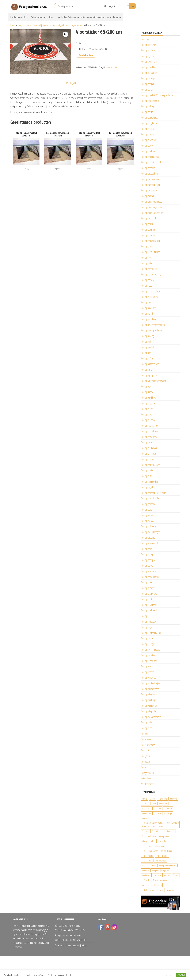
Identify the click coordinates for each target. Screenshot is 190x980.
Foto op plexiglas (148, 459)
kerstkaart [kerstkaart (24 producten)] (167, 875)
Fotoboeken (146, 739)
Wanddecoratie (147, 784)
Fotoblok (145, 734)
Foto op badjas (147, 84)
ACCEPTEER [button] (181, 975)
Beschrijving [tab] (71, 83)
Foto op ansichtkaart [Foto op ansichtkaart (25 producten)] (149, 836)
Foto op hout (146, 286)
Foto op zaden (147, 722)
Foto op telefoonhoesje (151, 633)
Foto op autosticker (149, 73)
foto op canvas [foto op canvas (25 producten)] (164, 836)
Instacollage (146, 778)
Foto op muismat (148, 420)
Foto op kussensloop (150, 364)
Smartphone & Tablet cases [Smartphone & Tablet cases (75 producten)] (152, 885)
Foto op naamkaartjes (150, 426)
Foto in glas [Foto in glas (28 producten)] (168, 813)
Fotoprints (145, 767)
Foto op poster (147, 470)
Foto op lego (146, 386)
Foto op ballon (147, 89)
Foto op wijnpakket (149, 711)
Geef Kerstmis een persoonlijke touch (71, 945)
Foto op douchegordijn (151, 241)
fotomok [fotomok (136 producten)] (155, 831)
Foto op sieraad (148, 521)
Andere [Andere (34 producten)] (152, 799)
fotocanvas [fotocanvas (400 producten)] (157, 808)
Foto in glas (146, 39)
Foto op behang (147, 106)
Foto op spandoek (149, 571)
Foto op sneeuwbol (149, 543)
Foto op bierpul (147, 134)
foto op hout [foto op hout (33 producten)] (159, 846)
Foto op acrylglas (148, 50)
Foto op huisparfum (149, 297)
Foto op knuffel (147, 347)
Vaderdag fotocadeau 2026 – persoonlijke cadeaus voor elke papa (89, 17)
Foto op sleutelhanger (150, 532)
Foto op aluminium (149, 61)
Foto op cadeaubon (149, 174)
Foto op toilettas (148, 655)
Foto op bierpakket (149, 129)
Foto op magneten (149, 403)
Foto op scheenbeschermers (153, 493)
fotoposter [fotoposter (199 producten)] (146, 870)
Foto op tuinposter (149, 661)
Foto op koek (146, 353)
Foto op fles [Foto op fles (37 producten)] (162, 841)
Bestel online (86, 55)
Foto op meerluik (148, 409)
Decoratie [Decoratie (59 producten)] (145, 804)
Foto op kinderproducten (152, 330)
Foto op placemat (148, 454)
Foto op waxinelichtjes (150, 683)
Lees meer (170, 975)
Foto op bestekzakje (149, 117)
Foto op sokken (147, 566)
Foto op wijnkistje (148, 700)
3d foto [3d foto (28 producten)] (144, 799)
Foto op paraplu (148, 442)
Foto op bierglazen (149, 123)
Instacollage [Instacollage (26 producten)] (157, 875)
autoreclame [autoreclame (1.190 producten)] (162, 799)
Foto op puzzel (147, 476)
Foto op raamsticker (149, 482)
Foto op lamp (146, 370)
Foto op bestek (147, 112)
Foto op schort (147, 510)
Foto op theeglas (148, 644)
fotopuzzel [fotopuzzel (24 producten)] (165, 870)
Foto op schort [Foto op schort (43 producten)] (147, 861)
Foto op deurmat (148, 230)
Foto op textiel (147, 638)
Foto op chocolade (149, 218)
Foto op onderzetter (149, 437)
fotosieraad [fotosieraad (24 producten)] (146, 875)
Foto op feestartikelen (150, 252)
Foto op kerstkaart (149, 319)
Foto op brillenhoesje (150, 157)
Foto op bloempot (149, 140)
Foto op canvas (147, 196)
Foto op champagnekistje (152, 207)
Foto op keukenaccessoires (153, 325)
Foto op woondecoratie (151, 717)
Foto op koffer (147, 358)
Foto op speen (147, 582)
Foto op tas (146, 616)
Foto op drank (147, 246)
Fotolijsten (145, 756)
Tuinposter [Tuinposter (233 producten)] (170, 890)
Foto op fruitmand (148, 263)
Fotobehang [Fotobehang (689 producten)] (163, 804)
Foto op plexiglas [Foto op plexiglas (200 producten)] (162, 856)
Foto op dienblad (148, 235)
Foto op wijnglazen (149, 694)
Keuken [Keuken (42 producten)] (176, 875)
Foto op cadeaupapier (150, 185)
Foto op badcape (148, 78)
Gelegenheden (38, 17)
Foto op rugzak (147, 487)
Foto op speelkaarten (150, 577)
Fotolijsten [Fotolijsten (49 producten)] (146, 831)
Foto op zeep (146, 728)
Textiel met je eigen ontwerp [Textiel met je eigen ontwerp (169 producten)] (153, 890)
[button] (65, 34)
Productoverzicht (18, 17)
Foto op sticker (147, 588)
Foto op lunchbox (148, 398)
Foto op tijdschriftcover (151, 650)
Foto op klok (146, 342)
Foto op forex (147, 258)
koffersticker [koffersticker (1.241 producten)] (146, 880)
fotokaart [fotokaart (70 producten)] (145, 818)
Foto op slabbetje (148, 526)
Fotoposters (146, 762)
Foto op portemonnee (150, 465)
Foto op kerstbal (148, 314)
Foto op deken (147, 224)
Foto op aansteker (149, 45)
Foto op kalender (148, 308)
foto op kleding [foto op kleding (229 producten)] (166, 851)
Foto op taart (146, 599)
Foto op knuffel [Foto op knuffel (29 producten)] (147, 856)
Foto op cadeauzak (149, 190)
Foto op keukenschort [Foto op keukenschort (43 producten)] (150, 851)
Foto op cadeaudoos (150, 179)
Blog (51, 17)
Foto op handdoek (149, 269)
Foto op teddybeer (149, 622)
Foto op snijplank (148, 549)
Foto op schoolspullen (150, 498)
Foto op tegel (146, 627)
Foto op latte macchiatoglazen (153, 381)
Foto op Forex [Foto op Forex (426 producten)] (147, 846)
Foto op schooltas (149, 504)
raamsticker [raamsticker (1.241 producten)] (164, 880)
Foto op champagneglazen (152, 202)
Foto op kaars (147, 302)
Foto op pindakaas (149, 448)
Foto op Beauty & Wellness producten (157, 95)
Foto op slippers (148, 538)
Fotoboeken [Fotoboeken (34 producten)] (146, 808)
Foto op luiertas (148, 392)
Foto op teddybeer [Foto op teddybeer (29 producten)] (149, 865)
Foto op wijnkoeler (149, 706)
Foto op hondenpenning (151, 274)
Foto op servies (148, 515)
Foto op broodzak (148, 168)
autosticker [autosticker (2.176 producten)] (173, 799)
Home (13, 25)
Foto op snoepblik (149, 560)
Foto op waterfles (148, 678)
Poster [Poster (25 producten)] (155, 880)
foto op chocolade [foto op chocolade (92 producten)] (149, 841)
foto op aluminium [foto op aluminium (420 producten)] (168, 831)
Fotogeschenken (76, 25)
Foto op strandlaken (149, 594)
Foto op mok (146, 414)
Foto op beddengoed (150, 101)
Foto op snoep (147, 554)
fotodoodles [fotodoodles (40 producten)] (146, 813)
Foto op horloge (148, 280)
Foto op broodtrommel (151, 162)
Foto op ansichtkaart (149, 67)
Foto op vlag (146, 666)
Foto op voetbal (148, 672)
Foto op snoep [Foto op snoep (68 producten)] (160, 861)
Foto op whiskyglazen (150, 689)
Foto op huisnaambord (151, 291)
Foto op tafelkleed (149, 610)
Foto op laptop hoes (150, 375)
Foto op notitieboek (149, 431)
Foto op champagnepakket (152, 213)
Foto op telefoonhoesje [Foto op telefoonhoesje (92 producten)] (168, 865)
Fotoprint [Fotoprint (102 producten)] (155, 870)
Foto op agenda (147, 56)
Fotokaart (145, 750)
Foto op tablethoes (149, 605)
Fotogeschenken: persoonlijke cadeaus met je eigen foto (42, 25)
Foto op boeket (147, 146)
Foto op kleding (147, 336)
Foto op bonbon (148, 151)
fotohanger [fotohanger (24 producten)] (158, 813)
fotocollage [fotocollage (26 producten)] (168, 808)
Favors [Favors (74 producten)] (154, 804)
